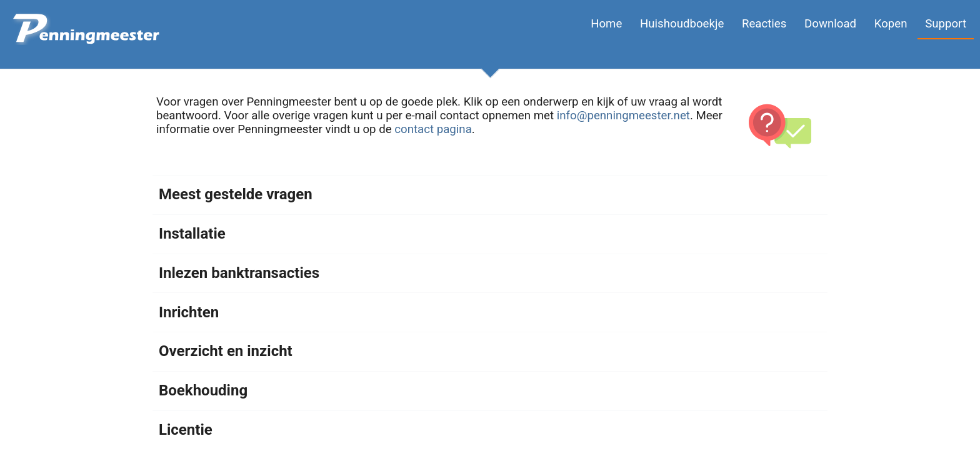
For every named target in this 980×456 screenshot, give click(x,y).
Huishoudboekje (682, 24)
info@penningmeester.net (623, 116)
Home (606, 24)
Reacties (764, 24)
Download (830, 24)
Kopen (891, 24)
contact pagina (433, 129)
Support (946, 24)
